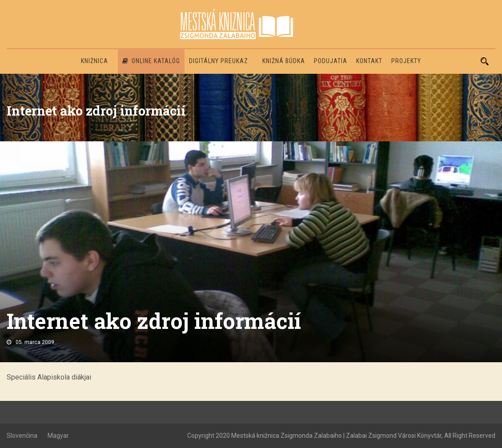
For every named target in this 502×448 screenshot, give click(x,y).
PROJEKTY (406, 61)
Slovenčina (22, 436)
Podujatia (331, 61)
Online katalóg (151, 61)
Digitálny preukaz (219, 61)
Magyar (58, 436)
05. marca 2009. (36, 342)
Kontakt (369, 61)
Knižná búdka (284, 61)
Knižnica (94, 61)
